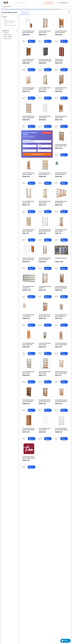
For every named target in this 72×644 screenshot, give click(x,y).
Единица (39, 144)
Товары (25, 12)
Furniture (7, 9)
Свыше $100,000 (7, 39)
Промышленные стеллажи (42, 9)
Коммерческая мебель (15, 9)
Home (3, 9)
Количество (25, 144)
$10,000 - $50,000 (8, 35)
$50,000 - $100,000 (8, 37)
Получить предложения (37, 154)
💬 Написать (31, 41)
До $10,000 (6, 33)
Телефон (39, 149)
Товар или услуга (26, 139)
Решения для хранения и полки (28, 9)
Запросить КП (49, 3)
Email (24, 149)
